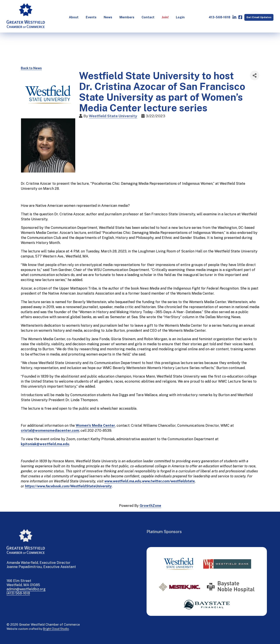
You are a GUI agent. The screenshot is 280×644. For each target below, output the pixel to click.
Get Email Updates (259, 17)
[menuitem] (73, 17)
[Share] (255, 75)
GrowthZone (150, 506)
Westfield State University (113, 116)
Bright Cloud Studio (56, 629)
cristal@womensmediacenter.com (50, 431)
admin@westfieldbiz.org (26, 589)
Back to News (31, 68)
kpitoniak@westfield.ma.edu (45, 444)
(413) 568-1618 (18, 593)
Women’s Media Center (95, 426)
